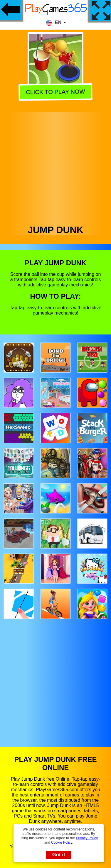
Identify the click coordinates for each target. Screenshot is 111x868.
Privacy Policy (87, 838)
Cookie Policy (62, 842)
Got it (59, 855)
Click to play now (57, 92)
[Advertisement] (55, 167)
